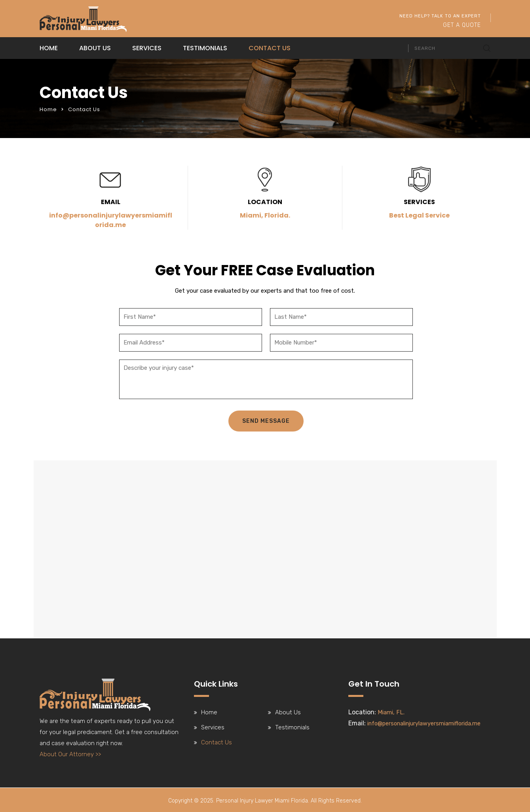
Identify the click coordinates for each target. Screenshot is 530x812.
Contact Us (270, 48)
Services (147, 48)
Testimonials (205, 48)
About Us (95, 48)
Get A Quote (462, 25)
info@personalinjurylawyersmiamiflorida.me (111, 220)
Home (49, 48)
